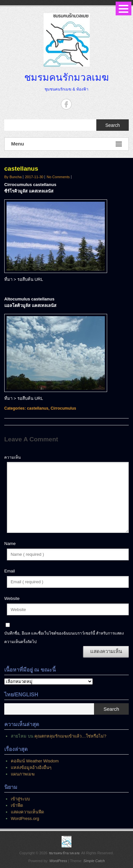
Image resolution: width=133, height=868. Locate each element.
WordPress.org (25, 818)
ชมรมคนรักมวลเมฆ (66, 77)
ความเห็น (12, 457)
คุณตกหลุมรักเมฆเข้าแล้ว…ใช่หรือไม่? (70, 736)
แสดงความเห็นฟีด (27, 812)
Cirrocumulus (63, 408)
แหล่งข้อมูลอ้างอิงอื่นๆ (31, 767)
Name (10, 544)
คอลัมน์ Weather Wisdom (35, 761)
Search (112, 125)
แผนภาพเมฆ (23, 774)
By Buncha (13, 177)
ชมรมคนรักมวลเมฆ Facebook (66, 104)
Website (12, 598)
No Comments (58, 177)
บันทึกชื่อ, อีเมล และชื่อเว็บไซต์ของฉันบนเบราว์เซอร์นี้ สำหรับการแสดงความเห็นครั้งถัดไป (64, 638)
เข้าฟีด (17, 805)
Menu (66, 144)
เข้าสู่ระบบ (20, 799)
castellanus (38, 408)
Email (10, 571)
